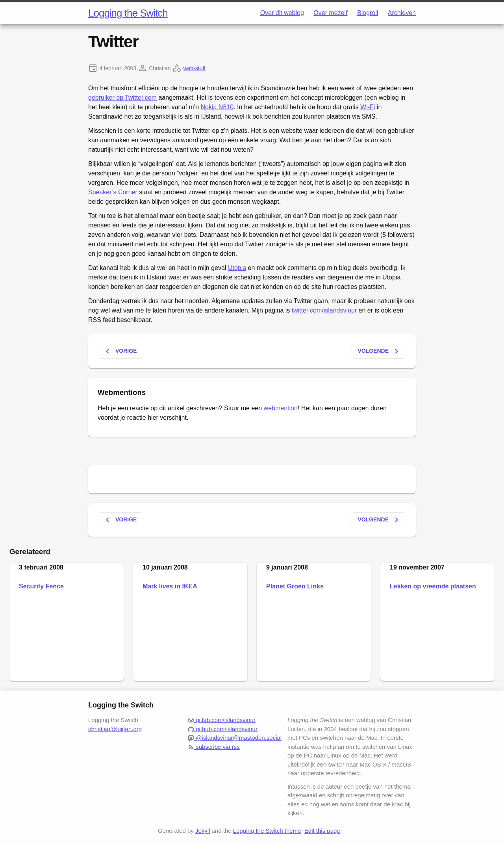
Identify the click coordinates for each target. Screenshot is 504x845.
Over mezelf (330, 13)
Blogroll (368, 13)
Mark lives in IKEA (170, 586)
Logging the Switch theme (267, 831)
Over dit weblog (282, 13)
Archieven (402, 13)
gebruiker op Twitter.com (122, 98)
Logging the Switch (128, 13)
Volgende (379, 351)
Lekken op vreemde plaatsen (433, 586)
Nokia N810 (217, 107)
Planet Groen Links (295, 586)
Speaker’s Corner (113, 192)
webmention (281, 408)
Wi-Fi (368, 107)
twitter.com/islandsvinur (324, 310)
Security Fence (41, 586)
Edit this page (322, 831)
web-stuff (194, 68)
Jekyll (203, 831)
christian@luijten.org (115, 729)
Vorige (120, 351)
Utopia (237, 268)
